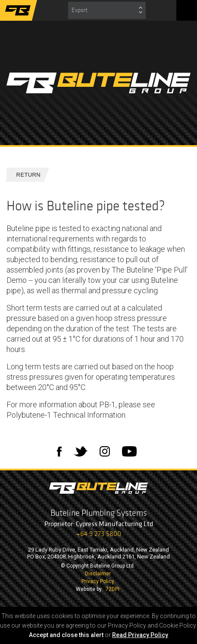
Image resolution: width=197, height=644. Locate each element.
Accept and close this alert (66, 635)
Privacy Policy (98, 581)
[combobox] (107, 10)
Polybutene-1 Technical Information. (67, 415)
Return (25, 175)
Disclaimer (98, 574)
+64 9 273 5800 (99, 534)
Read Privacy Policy (140, 635)
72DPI (113, 589)
